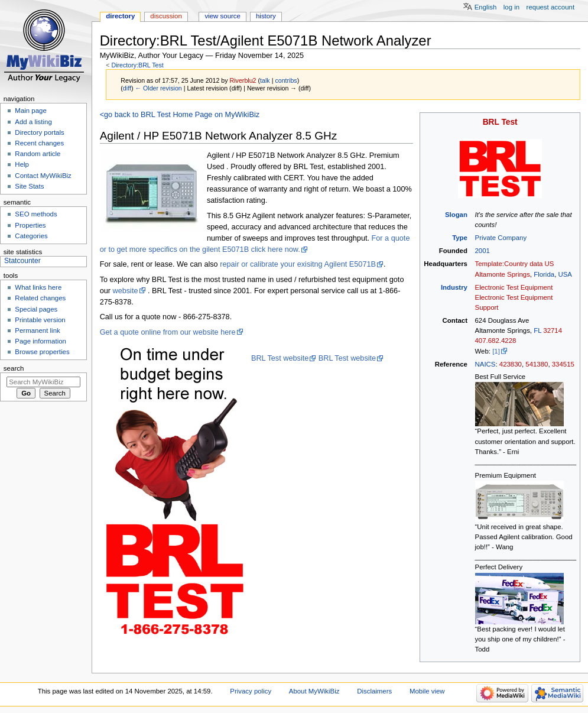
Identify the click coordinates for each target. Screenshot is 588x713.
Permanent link (37, 330)
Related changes (40, 298)
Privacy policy (251, 691)
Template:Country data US (515, 264)
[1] (496, 351)
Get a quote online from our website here (168, 332)
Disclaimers (374, 691)
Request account (551, 7)
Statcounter (22, 261)
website (126, 291)
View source (222, 16)
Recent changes (39, 143)
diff (127, 88)
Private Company (501, 238)
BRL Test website (280, 358)
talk (265, 80)
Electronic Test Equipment (514, 287)
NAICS (485, 364)
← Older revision (158, 88)
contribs (286, 80)
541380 (537, 364)
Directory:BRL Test (137, 65)
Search (14, 368)
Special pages (36, 309)
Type (460, 238)
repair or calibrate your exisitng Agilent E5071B (298, 264)
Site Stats (29, 186)
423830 (511, 364)
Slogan (456, 215)
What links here (38, 287)
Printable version (40, 320)
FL (537, 330)
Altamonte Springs (503, 274)
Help (22, 164)
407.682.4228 (496, 341)
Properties (30, 225)
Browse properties (42, 352)
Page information (40, 341)
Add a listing (33, 122)
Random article (38, 154)
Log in (511, 7)
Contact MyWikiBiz (43, 176)
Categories (31, 236)
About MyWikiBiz (314, 691)
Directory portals (39, 132)
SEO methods (36, 214)
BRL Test (500, 122)
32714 (553, 330)
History (266, 16)
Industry (454, 287)
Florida (544, 274)
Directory (120, 16)
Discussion (166, 16)
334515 (563, 364)
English (486, 7)
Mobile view (427, 691)
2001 (483, 251)
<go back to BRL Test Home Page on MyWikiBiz (180, 115)
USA (565, 274)
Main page (31, 111)
